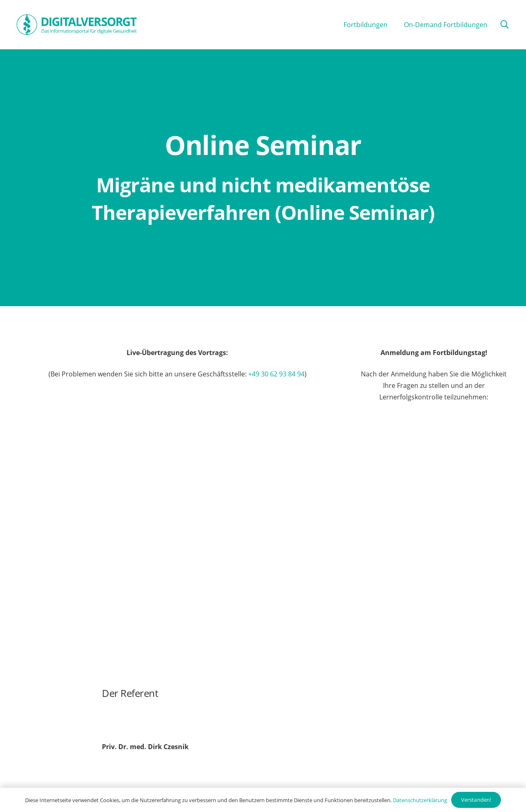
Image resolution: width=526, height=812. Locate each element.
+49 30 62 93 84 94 (276, 374)
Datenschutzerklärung (420, 800)
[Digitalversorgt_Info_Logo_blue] (77, 25)
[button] (505, 25)
